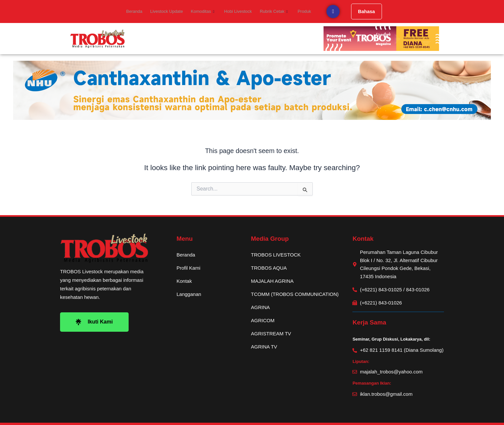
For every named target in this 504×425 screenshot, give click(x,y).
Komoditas (203, 11)
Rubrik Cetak (272, 11)
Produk (301, 11)
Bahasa (362, 11)
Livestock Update (168, 11)
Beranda (137, 11)
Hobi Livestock (237, 11)
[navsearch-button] (329, 11)
